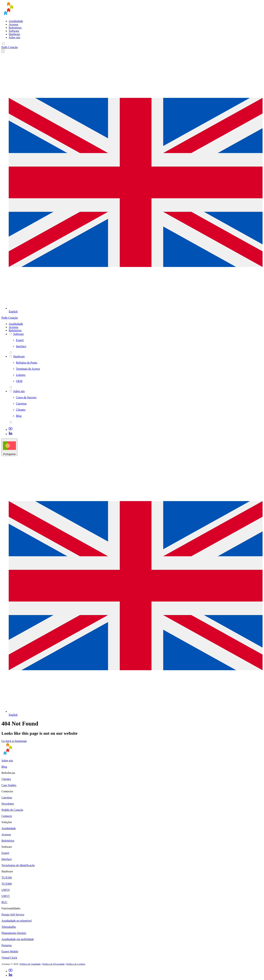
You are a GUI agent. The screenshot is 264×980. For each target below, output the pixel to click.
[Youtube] (11, 430)
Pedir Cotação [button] (10, 47)
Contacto (7, 816)
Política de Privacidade (54, 964)
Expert (5, 853)
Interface (7, 859)
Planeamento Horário (14, 933)
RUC (4, 902)
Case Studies (9, 785)
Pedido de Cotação (12, 810)
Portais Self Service (13, 915)
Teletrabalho (9, 927)
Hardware (14, 34)
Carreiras (7, 797)
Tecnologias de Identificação (18, 865)
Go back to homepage (14, 741)
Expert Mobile (10, 951)
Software (14, 31)
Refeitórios (15, 28)
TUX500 (7, 878)
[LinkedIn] (11, 434)
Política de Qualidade (30, 964)
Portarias (7, 945)
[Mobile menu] (3, 44)
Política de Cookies (76, 964)
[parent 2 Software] (11, 353)
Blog (4, 767)
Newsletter (8, 804)
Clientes (6, 779)
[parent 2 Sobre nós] (11, 422)
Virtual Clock (9, 958)
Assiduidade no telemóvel (16, 921)
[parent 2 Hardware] (11, 387)
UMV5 (6, 896)
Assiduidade (16, 21)
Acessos (13, 24)
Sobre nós (15, 37)
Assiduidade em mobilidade (18, 939)
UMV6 (6, 890)
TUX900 (7, 884)
